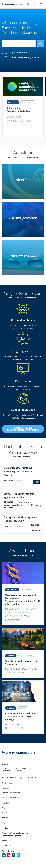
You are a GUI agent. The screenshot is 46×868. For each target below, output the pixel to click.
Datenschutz (7, 846)
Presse (5, 808)
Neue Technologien (20, 57)
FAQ (3, 823)
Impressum (7, 841)
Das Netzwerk (7, 783)
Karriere (5, 818)
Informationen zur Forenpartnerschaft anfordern (23, 429)
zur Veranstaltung (22, 502)
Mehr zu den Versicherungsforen (22, 157)
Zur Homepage (12, 4)
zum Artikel (19, 480)
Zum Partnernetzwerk (22, 457)
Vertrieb (34, 57)
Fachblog (6, 788)
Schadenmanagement (21, 52)
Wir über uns (7, 813)
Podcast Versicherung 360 (12, 793)
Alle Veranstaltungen (22, 556)
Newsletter (6, 803)
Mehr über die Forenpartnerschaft (22, 298)
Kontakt (5, 828)
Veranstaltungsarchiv (11, 798)
